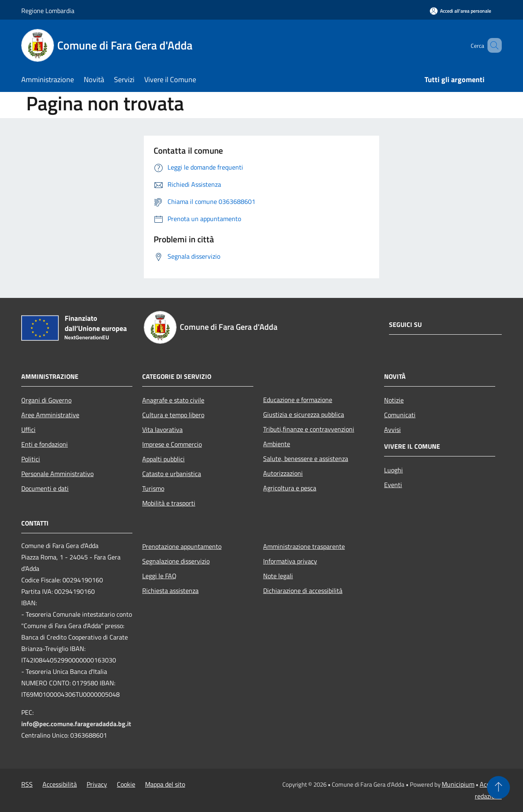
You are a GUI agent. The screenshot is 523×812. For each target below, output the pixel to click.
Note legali (278, 576)
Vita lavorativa (162, 429)
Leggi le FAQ (159, 576)
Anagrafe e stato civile (173, 400)
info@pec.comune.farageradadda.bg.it (76, 724)
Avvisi (392, 429)
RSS (27, 784)
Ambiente (277, 444)
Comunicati (400, 415)
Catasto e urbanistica (172, 474)
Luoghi (393, 470)
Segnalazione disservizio (176, 561)
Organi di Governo (46, 400)
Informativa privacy (290, 561)
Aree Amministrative (50, 415)
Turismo (153, 488)
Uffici (28, 429)
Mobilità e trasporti (169, 503)
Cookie (126, 784)
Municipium (458, 784)
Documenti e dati (45, 488)
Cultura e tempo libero (173, 415)
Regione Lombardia (48, 11)
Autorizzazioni (283, 473)
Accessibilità (60, 784)
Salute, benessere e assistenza (306, 459)
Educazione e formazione (298, 400)
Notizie (394, 400)
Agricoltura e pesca (290, 488)
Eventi (393, 485)
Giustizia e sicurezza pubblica (304, 414)
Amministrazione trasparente (304, 546)
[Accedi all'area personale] (460, 11)
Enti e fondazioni (45, 444)
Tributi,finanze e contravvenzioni (309, 429)
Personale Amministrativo (57, 474)
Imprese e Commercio (172, 444)
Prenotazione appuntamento (182, 546)
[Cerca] (492, 45)
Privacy (97, 784)
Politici (31, 459)
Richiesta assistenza (170, 591)
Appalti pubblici (163, 459)
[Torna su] (498, 787)
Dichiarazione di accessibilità (303, 591)
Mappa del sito (165, 784)
